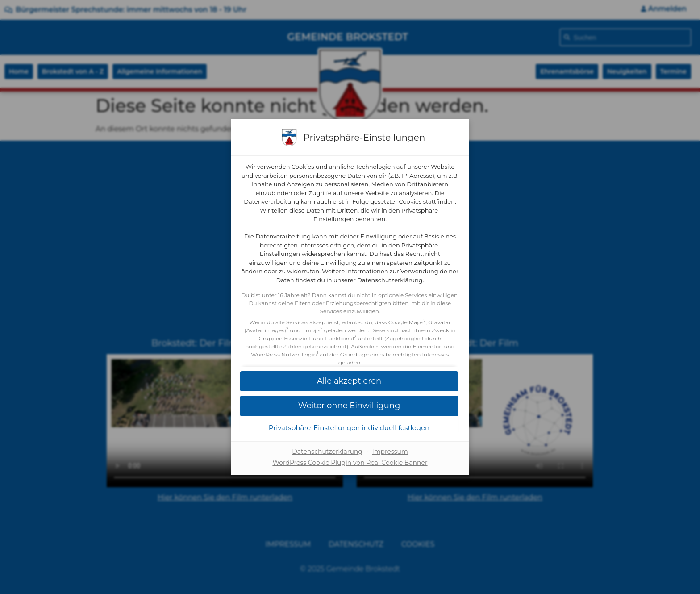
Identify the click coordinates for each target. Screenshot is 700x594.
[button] (350, 406)
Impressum (390, 452)
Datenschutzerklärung (390, 280)
